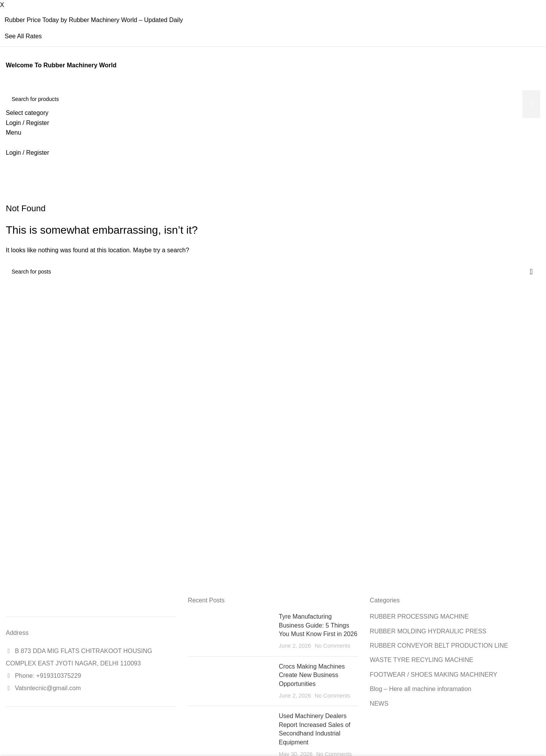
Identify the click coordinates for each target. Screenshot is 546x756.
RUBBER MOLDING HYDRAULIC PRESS (428, 631)
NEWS (379, 704)
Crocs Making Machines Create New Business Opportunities (312, 675)
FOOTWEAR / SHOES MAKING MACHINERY (433, 675)
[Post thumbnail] (230, 631)
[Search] (273, 99)
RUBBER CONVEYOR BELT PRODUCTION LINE (439, 646)
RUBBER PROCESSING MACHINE (419, 617)
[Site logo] (7, 85)
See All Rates (23, 36)
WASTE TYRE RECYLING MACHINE (421, 660)
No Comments (333, 646)
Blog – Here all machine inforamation (420, 689)
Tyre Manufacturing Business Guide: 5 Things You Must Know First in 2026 (318, 625)
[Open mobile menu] (14, 133)
